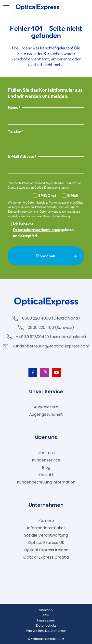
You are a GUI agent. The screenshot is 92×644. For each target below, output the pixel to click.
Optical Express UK (46, 543)
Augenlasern (46, 407)
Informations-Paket (46, 528)
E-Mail (70, 195)
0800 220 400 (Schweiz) (51, 328)
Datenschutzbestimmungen (37, 230)
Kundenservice (46, 460)
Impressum (46, 620)
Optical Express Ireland (46, 550)
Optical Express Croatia (46, 557)
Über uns (46, 453)
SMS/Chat (45, 195)
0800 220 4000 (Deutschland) (51, 318)
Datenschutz (46, 626)
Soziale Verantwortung (46, 535)
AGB (46, 615)
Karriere (46, 521)
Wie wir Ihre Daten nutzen (46, 631)
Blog (46, 467)
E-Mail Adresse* (22, 157)
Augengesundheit (46, 414)
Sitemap (46, 610)
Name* (14, 108)
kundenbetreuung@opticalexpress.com (51, 346)
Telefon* (16, 132)
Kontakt (46, 475)
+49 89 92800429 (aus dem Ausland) (51, 337)
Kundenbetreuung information (46, 482)
